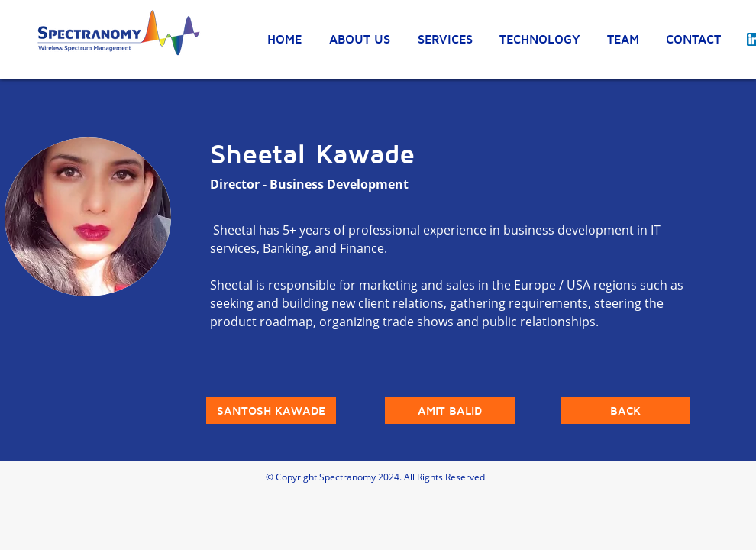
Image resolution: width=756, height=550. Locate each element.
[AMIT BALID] (450, 411)
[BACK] (625, 411)
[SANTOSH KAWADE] (271, 411)
